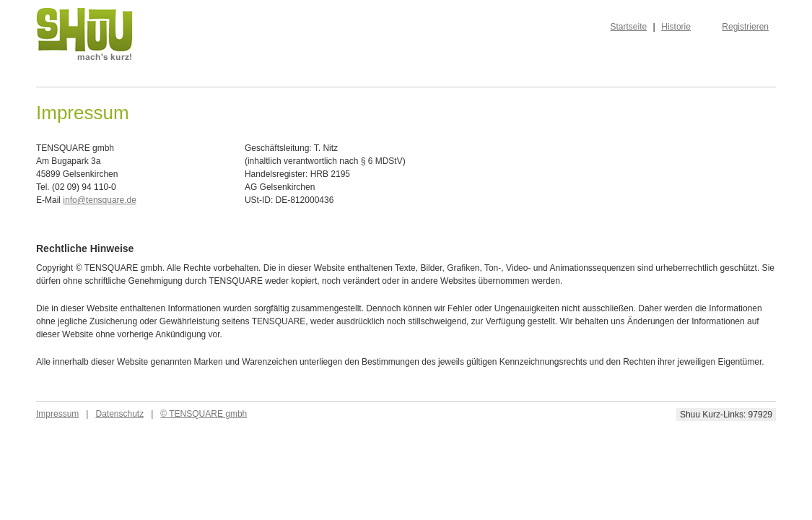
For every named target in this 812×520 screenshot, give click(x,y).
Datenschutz (119, 414)
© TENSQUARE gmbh (204, 414)
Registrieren (745, 27)
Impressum (57, 414)
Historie (676, 27)
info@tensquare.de (100, 200)
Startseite (629, 27)
